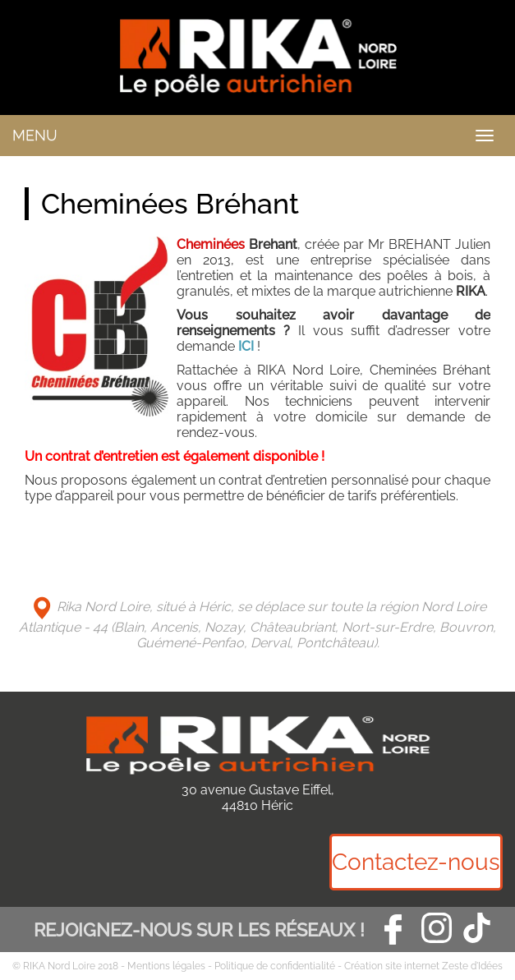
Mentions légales (166, 966)
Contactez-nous (416, 862)
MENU (35, 135)
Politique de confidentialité (275, 966)
